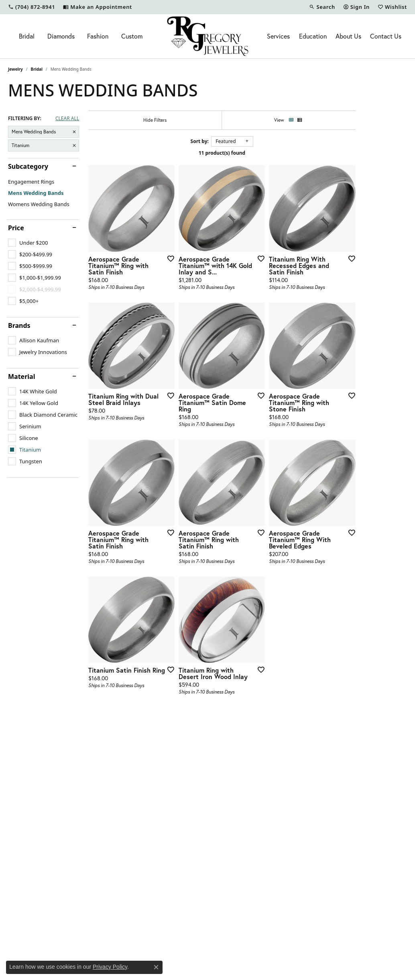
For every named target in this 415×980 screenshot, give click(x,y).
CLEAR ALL (67, 119)
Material (21, 376)
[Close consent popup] (156, 967)
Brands (19, 325)
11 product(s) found (248, 153)
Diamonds (61, 36)
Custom (132, 36)
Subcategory (28, 166)
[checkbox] (28, 243)
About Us (348, 36)
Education (313, 36)
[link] (32, 7)
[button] (322, 7)
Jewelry (15, 69)
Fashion (98, 36)
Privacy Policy (110, 967)
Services (278, 36)
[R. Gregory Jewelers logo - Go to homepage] (207, 36)
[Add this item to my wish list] (185, 275)
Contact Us (386, 36)
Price (16, 228)
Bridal (27, 36)
